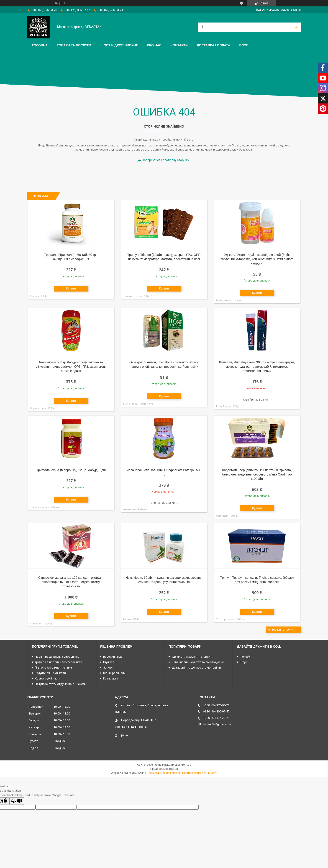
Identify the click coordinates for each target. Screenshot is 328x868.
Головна (40, 45)
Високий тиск (113, 657)
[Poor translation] (17, 801)
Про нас (154, 45)
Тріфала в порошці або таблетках (58, 662)
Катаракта (111, 678)
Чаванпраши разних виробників (57, 657)
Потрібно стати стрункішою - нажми (60, 684)
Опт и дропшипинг (121, 45)
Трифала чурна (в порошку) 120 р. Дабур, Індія (71, 470)
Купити (71, 288)
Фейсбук (246, 657)
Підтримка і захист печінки (53, 668)
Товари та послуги (74, 45)
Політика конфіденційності (200, 773)
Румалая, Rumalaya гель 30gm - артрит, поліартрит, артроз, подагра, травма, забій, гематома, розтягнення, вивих (257, 367)
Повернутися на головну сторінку (165, 160)
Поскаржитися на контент (163, 773)
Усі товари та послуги (281, 630)
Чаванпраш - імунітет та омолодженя (198, 662)
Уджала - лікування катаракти (192, 657)
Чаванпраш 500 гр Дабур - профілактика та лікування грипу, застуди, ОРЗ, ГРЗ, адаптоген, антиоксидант (71, 367)
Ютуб (243, 662)
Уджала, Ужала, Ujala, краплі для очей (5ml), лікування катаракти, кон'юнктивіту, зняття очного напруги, (257, 259)
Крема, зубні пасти (48, 678)
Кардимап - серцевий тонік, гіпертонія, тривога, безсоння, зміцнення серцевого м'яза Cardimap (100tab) (257, 474)
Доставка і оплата (214, 45)
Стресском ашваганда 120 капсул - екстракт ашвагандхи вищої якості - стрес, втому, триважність (71, 582)
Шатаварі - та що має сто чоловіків (196, 668)
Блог (244, 45)
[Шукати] (296, 27)
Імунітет (109, 662)
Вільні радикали (114, 673)
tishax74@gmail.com (217, 724)
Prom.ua (186, 765)
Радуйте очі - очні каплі (51, 673)
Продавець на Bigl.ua (164, 769)
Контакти (179, 45)
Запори (108, 668)
